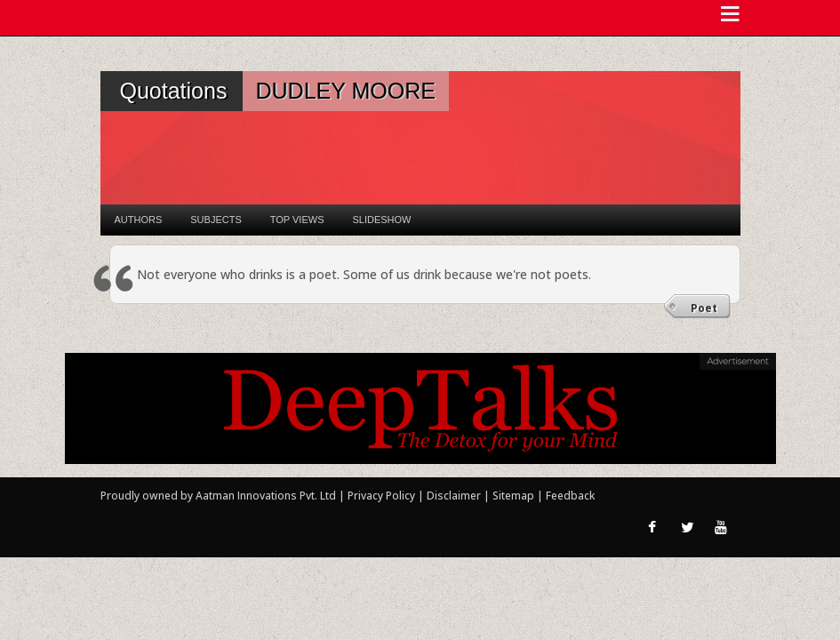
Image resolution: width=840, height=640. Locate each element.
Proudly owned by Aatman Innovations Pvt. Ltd (218, 496)
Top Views (297, 220)
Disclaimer (454, 496)
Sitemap (515, 496)
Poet (704, 308)
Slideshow (381, 220)
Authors (139, 220)
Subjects (216, 220)
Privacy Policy (383, 496)
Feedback (570, 496)
